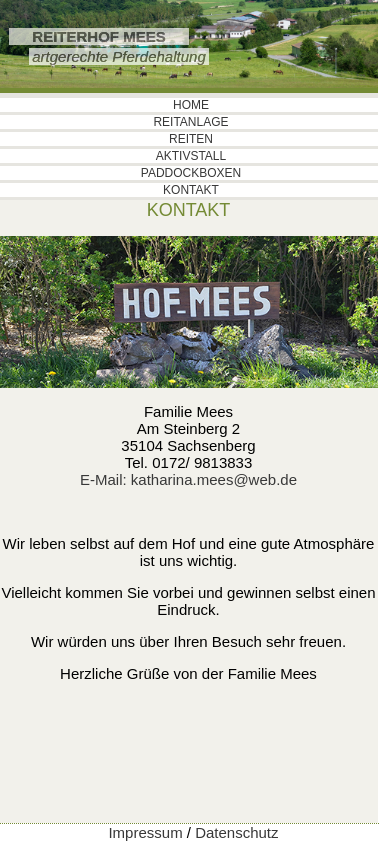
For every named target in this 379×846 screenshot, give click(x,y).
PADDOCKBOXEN (191, 173)
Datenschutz (236, 832)
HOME (191, 105)
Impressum (145, 832)
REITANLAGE (190, 122)
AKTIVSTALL (191, 156)
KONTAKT (191, 190)
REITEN (191, 139)
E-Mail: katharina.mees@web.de (188, 479)
